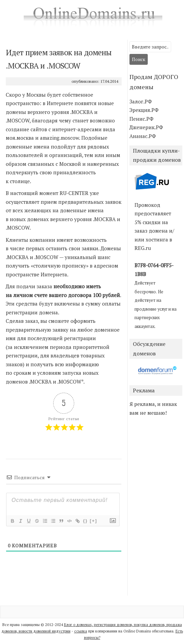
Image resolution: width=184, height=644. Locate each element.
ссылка (81, 631)
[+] (94, 521)
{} (85, 521)
